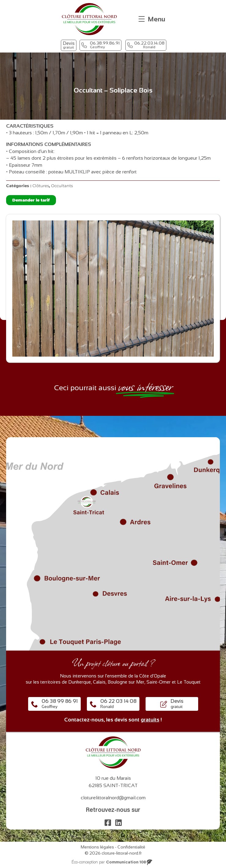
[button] (69, 45)
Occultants (62, 186)
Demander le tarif (31, 200)
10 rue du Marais (113, 778)
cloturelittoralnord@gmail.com (113, 798)
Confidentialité (131, 847)
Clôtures (41, 186)
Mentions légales (97, 847)
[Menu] (152, 19)
